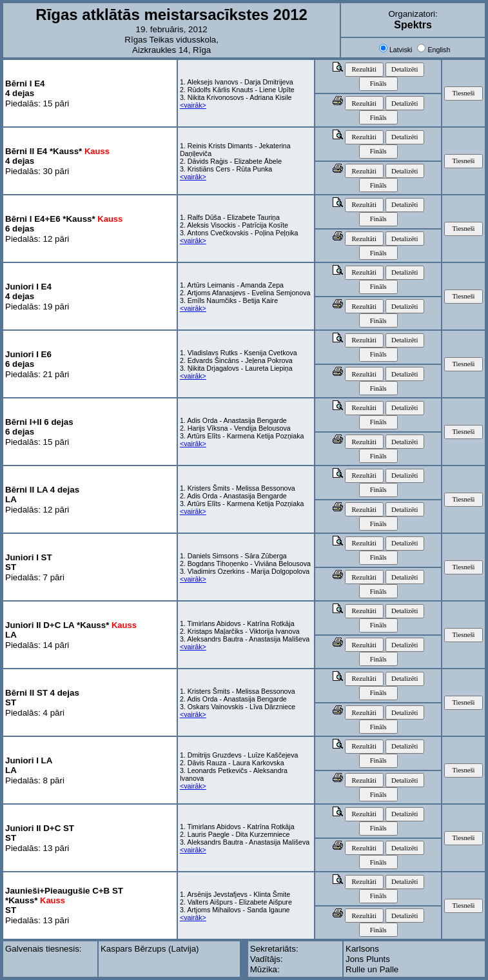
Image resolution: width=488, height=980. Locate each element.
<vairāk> (193, 105)
